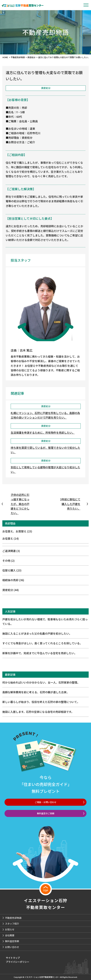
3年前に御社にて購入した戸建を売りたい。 (70, 504)
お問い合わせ (12, 947)
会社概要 (10, 935)
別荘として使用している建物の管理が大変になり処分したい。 (45, 469)
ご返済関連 (11, 551)
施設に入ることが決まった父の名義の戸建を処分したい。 (37, 633)
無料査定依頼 (12, 941)
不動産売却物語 (13, 918)
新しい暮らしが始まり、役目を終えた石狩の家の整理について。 (41, 702)
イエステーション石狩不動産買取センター (46, 904)
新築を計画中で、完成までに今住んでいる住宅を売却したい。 (40, 653)
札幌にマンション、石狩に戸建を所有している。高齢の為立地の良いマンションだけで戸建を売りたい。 (45, 415)
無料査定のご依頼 (46, 813)
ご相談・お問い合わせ (46, 802)
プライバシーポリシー (18, 962)
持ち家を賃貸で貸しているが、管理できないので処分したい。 (45, 450)
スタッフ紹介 (12, 924)
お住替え (11, 538)
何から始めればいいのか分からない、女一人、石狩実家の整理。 (41, 682)
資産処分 (11, 590)
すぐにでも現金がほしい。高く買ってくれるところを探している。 (42, 643)
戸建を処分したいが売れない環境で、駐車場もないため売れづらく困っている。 (45, 621)
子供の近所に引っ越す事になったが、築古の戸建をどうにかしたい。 (20, 504)
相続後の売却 (13, 580)
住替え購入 (12, 570)
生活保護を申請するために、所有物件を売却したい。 (43, 433)
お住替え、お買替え (17, 531)
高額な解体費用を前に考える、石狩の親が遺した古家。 (36, 692)
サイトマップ (13, 958)
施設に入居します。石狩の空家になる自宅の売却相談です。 (38, 712)
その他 (8, 561)
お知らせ (10, 929)
